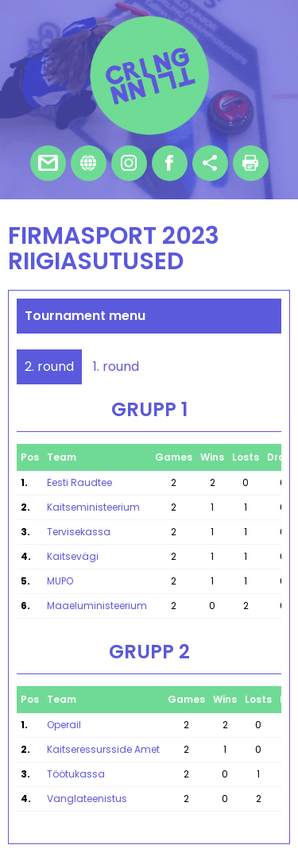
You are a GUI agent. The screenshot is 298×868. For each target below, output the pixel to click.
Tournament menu (85, 316)
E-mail (48, 163)
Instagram (129, 163)
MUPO (60, 581)
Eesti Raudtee (79, 482)
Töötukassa (76, 774)
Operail (64, 725)
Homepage (89, 163)
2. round (49, 366)
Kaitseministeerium (93, 507)
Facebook (170, 163)
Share (210, 163)
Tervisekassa (79, 532)
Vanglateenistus (87, 799)
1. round (116, 366)
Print (251, 163)
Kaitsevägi (73, 556)
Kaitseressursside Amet (103, 749)
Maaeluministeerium (97, 606)
